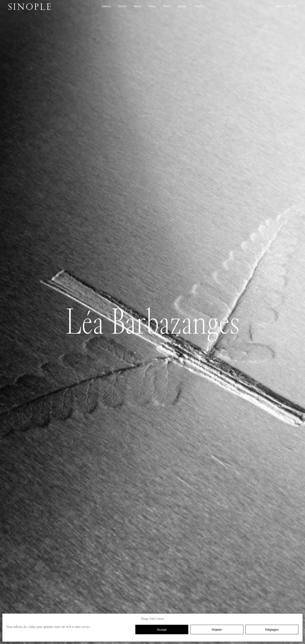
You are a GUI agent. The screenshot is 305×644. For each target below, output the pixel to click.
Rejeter (217, 630)
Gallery (106, 6)
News (152, 6)
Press (167, 6)
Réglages (272, 630)
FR (289, 6)
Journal (182, 6)
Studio (123, 6)
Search (280, 6)
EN (295, 6)
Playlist (199, 6)
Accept (162, 630)
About (138, 6)
